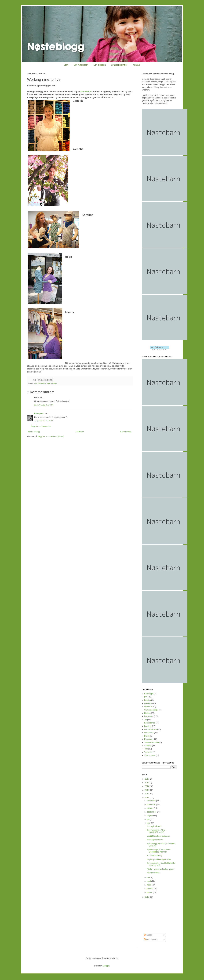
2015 (147, 783)
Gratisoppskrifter (119, 65)
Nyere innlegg (34, 432)
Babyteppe (149, 694)
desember (152, 801)
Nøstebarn (86, 92)
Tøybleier (148, 752)
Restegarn (149, 739)
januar (150, 892)
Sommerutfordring (154, 856)
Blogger (106, 966)
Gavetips (148, 703)
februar (150, 889)
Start (66, 65)
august (150, 816)
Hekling (147, 713)
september (152, 812)
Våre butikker (52, 383)
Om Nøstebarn (81, 65)
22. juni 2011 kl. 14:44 (44, 405)
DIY (146, 697)
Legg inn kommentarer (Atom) (51, 436)
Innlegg (148, 935)
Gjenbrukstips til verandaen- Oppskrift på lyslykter (158, 851)
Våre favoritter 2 (153, 873)
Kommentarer (151, 940)
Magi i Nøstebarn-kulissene (158, 836)
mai (149, 877)
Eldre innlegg (126, 432)
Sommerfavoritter (152, 742)
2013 (147, 790)
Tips (146, 749)
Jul (145, 720)
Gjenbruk (148, 707)
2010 (147, 897)
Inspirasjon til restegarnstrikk (159, 859)
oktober (151, 808)
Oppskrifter (149, 733)
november (152, 804)
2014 (147, 786)
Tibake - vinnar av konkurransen (160, 869)
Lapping (148, 726)
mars (149, 885)
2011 (147, 797)
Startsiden (80, 432)
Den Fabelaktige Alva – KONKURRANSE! (156, 831)
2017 (147, 779)
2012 (147, 794)
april (149, 881)
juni (149, 823)
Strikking (148, 746)
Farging (148, 700)
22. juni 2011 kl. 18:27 (44, 421)
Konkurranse (150, 723)
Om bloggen (100, 65)
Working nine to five (155, 840)
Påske (147, 736)
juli (149, 819)
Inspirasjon (149, 716)
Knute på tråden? (154, 826)
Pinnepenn (39, 413)
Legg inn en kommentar (41, 426)
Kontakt (137, 65)
